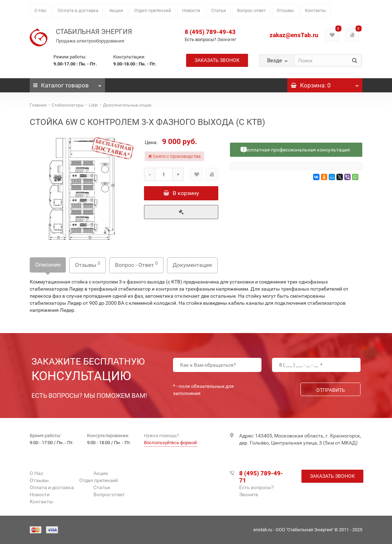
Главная (38, 105)
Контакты (315, 10)
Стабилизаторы (68, 105)
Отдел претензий (153, 10)
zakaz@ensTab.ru (294, 35)
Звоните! (227, 39)
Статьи (219, 10)
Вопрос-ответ (251, 10)
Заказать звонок (217, 60)
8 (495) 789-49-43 (210, 32)
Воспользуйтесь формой (171, 443)
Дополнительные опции (127, 105)
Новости (191, 10)
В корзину (181, 193)
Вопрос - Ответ (136, 265)
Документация (192, 265)
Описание (48, 265)
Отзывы (285, 10)
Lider (93, 105)
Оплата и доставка (78, 10)
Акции (116, 10)
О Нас (41, 10)
